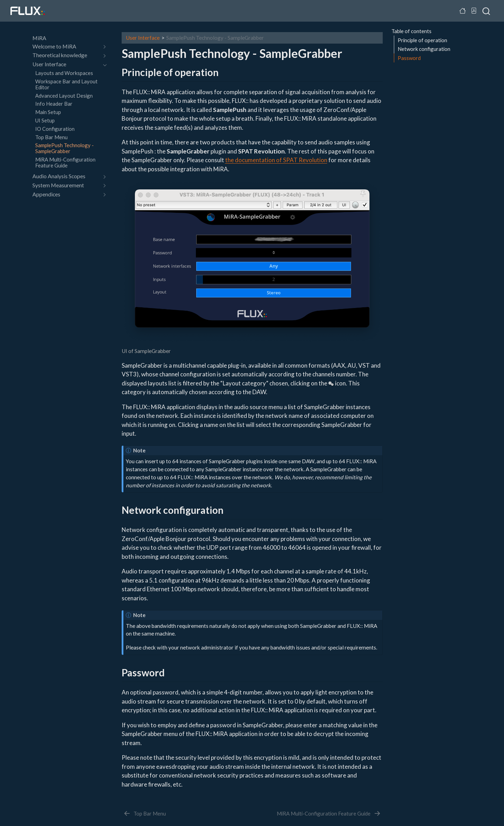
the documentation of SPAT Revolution (276, 160)
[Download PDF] (474, 11)
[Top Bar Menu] (144, 813)
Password (409, 58)
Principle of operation (422, 40)
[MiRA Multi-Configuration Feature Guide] (329, 813)
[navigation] (103, 47)
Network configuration (424, 49)
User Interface (143, 38)
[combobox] (487, 11)
